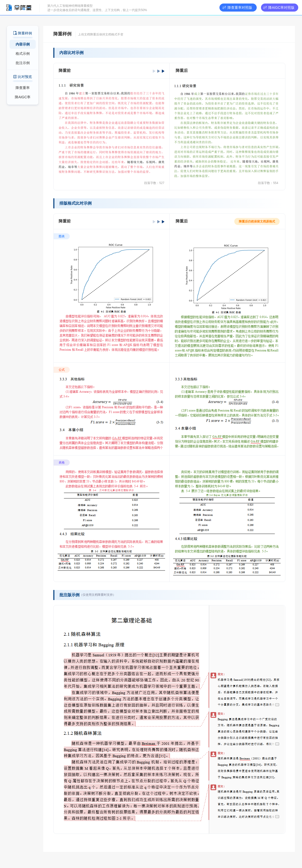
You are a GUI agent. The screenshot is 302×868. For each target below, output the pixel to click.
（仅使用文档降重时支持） (98, 595)
